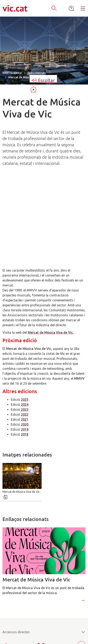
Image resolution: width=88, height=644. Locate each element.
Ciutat (18, 73)
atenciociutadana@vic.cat (44, 604)
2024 (25, 322)
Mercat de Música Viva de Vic (36, 497)
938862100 (47, 594)
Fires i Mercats (37, 73)
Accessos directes (44, 549)
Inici (5, 73)
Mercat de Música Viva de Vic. (51, 250)
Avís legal (78, 632)
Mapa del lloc (13, 632)
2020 (25, 342)
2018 (25, 352)
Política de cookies (61, 637)
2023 (25, 327)
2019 (25, 347)
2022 (25, 332)
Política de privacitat (28, 637)
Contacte (59, 632)
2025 (25, 317)
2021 (25, 337)
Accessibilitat (37, 632)
